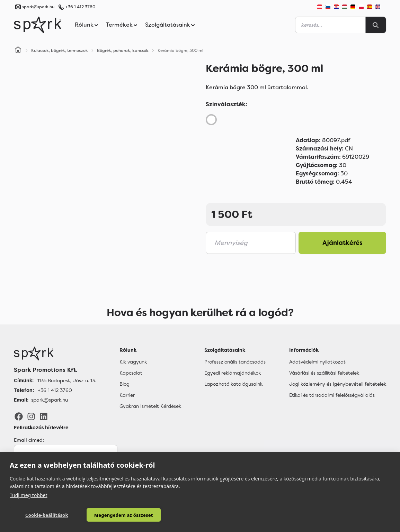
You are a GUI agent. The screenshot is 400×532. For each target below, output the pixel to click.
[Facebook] (19, 416)
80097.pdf (323, 140)
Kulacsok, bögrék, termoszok (60, 51)
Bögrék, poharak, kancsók (123, 51)
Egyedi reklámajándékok (233, 373)
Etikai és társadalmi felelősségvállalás (332, 395)
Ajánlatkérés (343, 243)
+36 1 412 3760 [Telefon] (55, 390)
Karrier (127, 395)
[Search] (376, 25)
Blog (125, 384)
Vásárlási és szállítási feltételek (324, 373)
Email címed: (29, 440)
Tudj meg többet (29, 495)
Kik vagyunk (133, 362)
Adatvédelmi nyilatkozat (317, 362)
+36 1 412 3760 (80, 7)
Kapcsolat (131, 373)
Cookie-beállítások (47, 515)
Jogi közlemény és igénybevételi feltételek (338, 384)
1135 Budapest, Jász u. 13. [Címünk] (67, 380)
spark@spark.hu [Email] (50, 400)
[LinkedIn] (44, 416)
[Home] (18, 51)
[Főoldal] (55, 354)
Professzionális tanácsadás (235, 362)
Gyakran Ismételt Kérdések (150, 406)
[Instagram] (31, 416)
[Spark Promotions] (38, 25)
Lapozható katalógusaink (233, 384)
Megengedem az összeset (124, 515)
